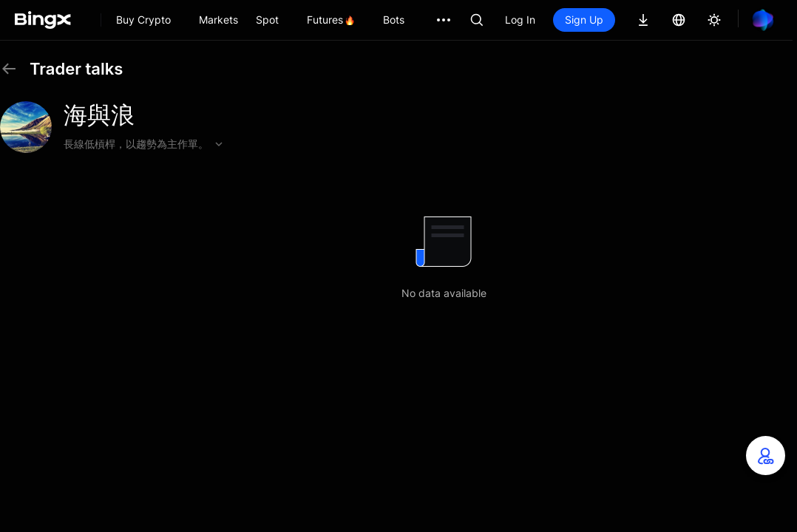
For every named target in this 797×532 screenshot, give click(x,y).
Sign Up (584, 20)
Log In (520, 20)
